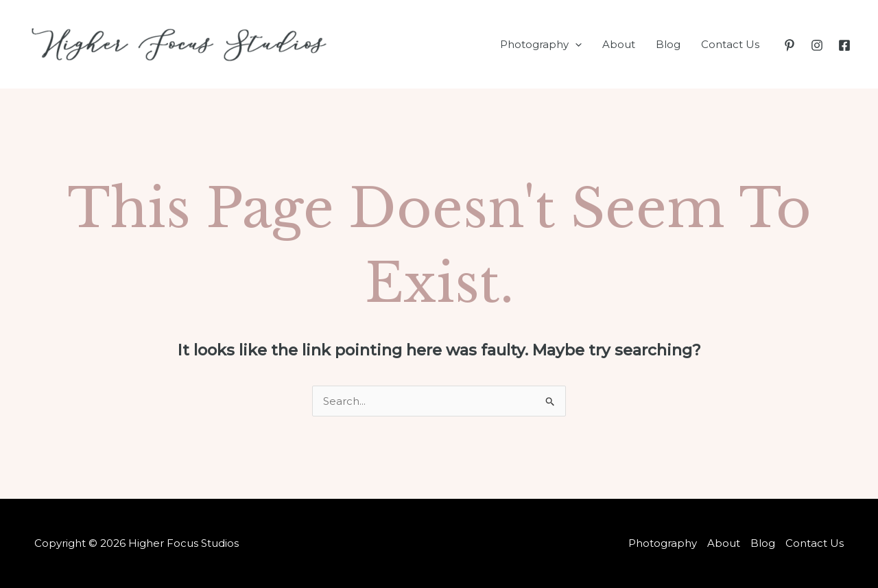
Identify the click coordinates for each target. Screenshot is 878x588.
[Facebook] (844, 45)
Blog (668, 44)
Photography (541, 45)
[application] (575, 45)
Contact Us (730, 44)
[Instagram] (817, 45)
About (619, 44)
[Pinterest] (790, 45)
